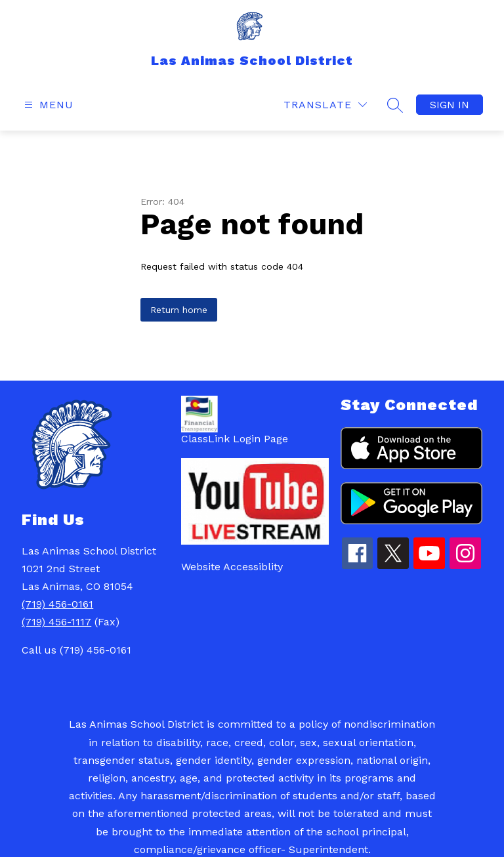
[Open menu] (47, 105)
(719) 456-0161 (57, 604)
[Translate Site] (325, 105)
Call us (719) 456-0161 (76, 650)
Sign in (450, 105)
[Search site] (395, 105)
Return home (179, 310)
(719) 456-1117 (56, 622)
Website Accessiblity (232, 567)
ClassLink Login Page (235, 439)
